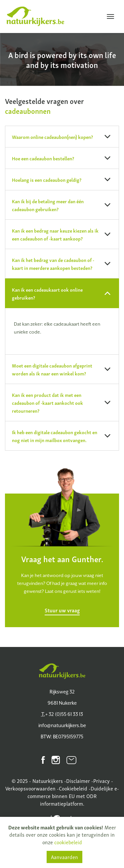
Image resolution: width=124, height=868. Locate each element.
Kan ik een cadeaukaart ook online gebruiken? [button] (61, 293)
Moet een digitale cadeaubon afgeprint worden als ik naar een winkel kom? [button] (61, 369)
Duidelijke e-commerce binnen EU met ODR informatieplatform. (73, 796)
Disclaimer (78, 781)
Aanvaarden (64, 857)
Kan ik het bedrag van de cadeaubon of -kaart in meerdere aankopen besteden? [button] (61, 264)
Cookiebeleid (73, 788)
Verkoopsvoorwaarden (30, 788)
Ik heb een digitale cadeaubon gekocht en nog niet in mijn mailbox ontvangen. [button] (61, 436)
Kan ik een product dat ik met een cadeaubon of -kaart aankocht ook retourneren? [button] (61, 402)
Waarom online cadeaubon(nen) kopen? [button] (61, 137)
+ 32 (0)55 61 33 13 (62, 714)
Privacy (102, 781)
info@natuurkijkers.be (62, 725)
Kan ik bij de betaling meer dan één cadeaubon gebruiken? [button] (61, 205)
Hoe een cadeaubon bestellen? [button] (61, 158)
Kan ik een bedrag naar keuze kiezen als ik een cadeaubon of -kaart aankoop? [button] (61, 234)
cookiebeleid (68, 842)
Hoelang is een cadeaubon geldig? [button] (61, 179)
